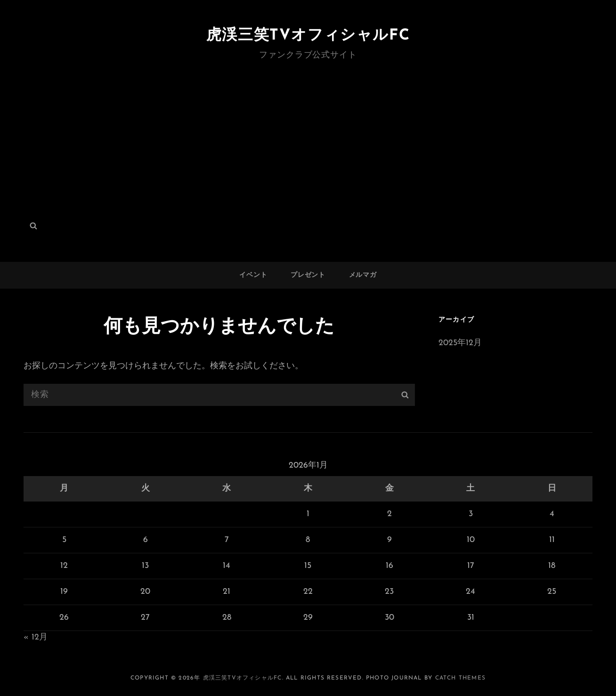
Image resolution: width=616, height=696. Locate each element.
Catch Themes (460, 678)
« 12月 (36, 637)
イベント (253, 275)
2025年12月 (460, 343)
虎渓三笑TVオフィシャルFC (308, 36)
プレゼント (308, 275)
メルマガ (363, 275)
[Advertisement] (308, 134)
